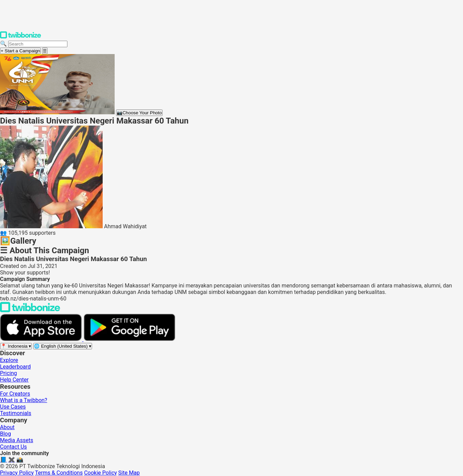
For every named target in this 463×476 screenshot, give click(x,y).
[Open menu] (45, 51)
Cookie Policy (101, 473)
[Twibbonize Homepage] (21, 37)
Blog (5, 434)
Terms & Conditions (59, 473)
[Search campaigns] (38, 44)
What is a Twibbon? (24, 400)
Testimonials (16, 413)
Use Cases (13, 407)
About (7, 427)
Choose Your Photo (139, 113)
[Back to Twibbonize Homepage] (30, 311)
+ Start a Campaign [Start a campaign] (20, 51)
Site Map (129, 473)
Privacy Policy (17, 473)
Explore (9, 360)
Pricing (9, 373)
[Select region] (16, 346)
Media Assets (17, 440)
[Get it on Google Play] (129, 339)
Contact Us (14, 447)
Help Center (14, 380)
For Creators (15, 394)
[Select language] (63, 346)
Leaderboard (15, 367)
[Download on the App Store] (42, 339)
